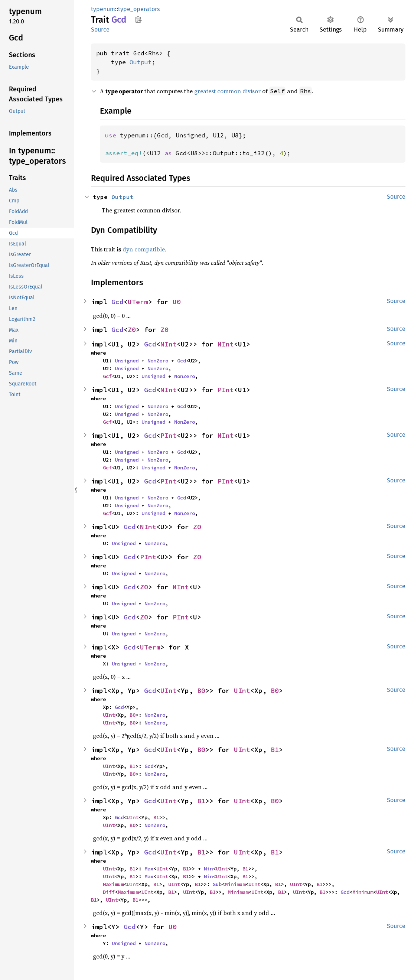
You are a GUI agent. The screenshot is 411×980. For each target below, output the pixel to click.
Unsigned (127, 361)
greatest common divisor (227, 91)
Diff (109, 892)
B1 (275, 750)
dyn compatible (144, 249)
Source (100, 30)
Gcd (118, 302)
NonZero (158, 361)
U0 (177, 302)
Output (141, 62)
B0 (201, 691)
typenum (103, 9)
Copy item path (138, 19)
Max (149, 869)
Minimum (235, 884)
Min (208, 869)
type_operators (139, 9)
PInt (226, 390)
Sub (217, 884)
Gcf (107, 376)
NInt (169, 344)
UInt (169, 691)
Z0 (132, 330)
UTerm (138, 302)
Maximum (113, 884)
